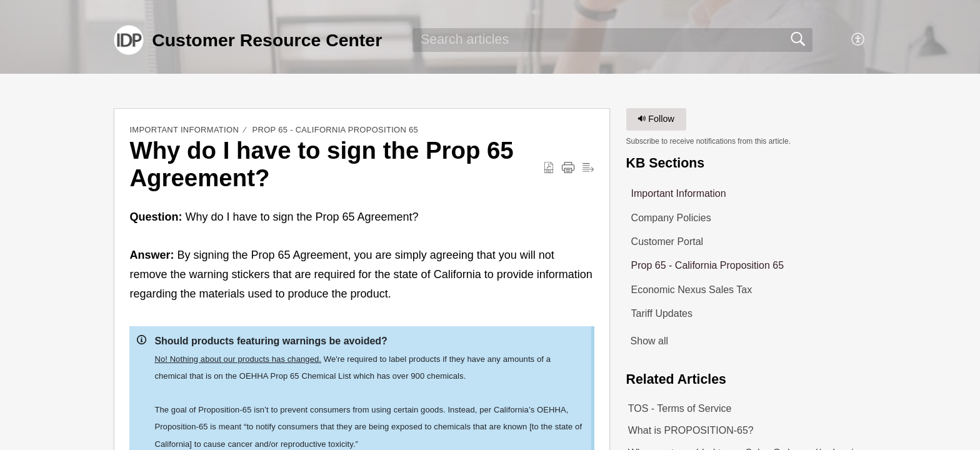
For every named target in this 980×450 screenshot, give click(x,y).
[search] (612, 40)
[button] (858, 40)
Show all (649, 341)
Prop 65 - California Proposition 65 (335, 130)
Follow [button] (656, 119)
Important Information (184, 130)
